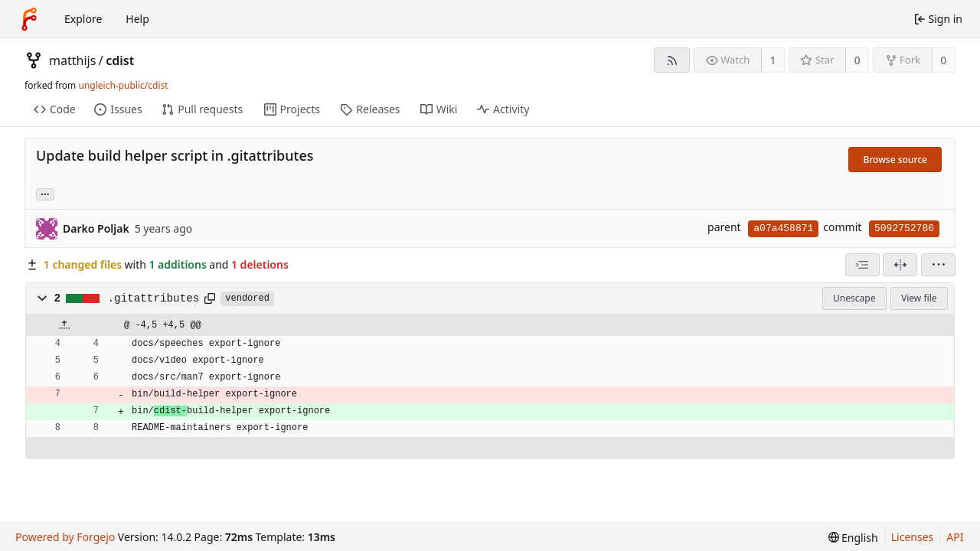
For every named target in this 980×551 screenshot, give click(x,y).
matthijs (72, 60)
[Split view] (900, 265)
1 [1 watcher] (773, 60)
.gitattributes (154, 298)
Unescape (854, 298)
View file (919, 298)
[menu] (938, 265)
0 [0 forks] (943, 60)
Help (137, 19)
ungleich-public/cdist (123, 85)
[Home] (29, 19)
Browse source (895, 160)
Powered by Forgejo (65, 537)
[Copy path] (210, 298)
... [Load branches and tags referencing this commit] (45, 193)
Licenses (913, 537)
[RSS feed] (672, 60)
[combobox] (862, 265)
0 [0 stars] (857, 60)
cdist (120, 60)
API (955, 537)
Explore (83, 19)
